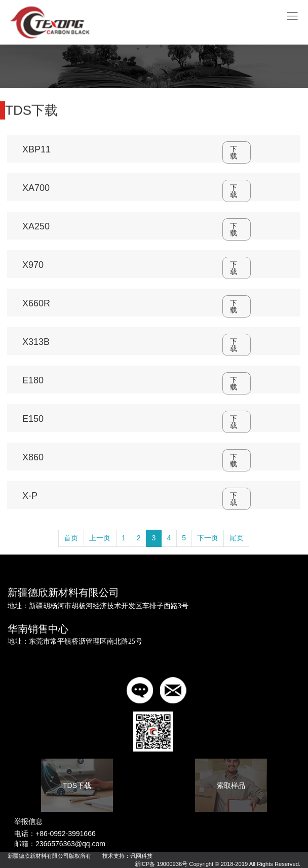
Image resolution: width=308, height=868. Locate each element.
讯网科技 (141, 856)
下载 (234, 152)
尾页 (237, 538)
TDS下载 (77, 785)
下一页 (208, 538)
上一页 (100, 538)
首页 (71, 538)
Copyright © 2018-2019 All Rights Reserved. (245, 864)
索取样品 (231, 785)
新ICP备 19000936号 (161, 864)
